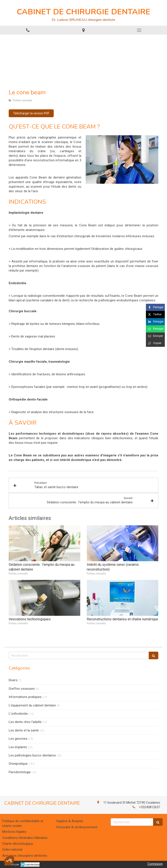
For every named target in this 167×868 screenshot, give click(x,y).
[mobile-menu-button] (139, 30)
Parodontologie (20, 772)
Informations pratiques (25, 697)
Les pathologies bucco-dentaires (32, 755)
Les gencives (18, 739)
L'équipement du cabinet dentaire (32, 705)
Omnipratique (18, 764)
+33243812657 (149, 807)
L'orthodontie (18, 714)
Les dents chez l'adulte (25, 722)
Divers (13, 680)
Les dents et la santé (24, 730)
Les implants (18, 747)
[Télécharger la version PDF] (31, 113)
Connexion (155, 864)
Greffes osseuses (22, 689)
